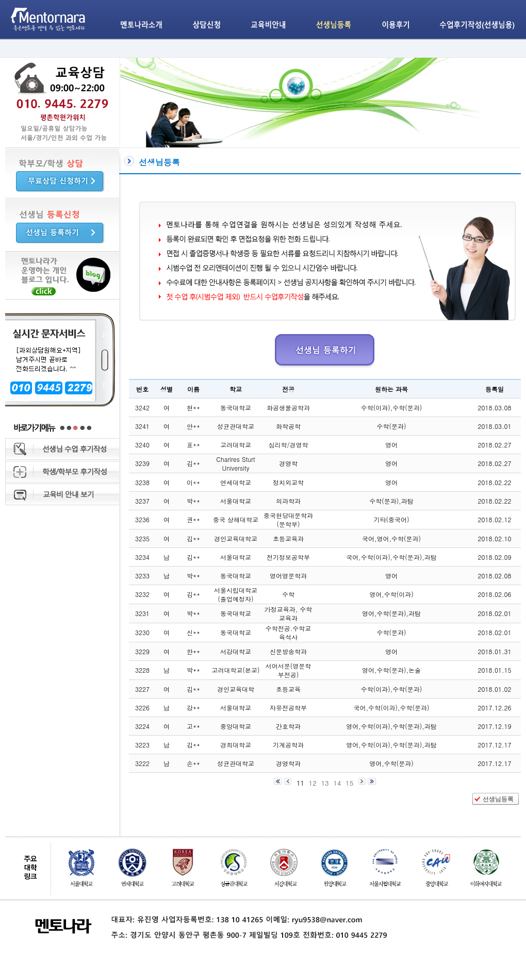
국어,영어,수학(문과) (391, 538)
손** (193, 763)
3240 (142, 445)
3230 (142, 632)
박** (193, 501)
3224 (142, 726)
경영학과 (288, 763)
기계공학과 (288, 745)
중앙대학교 (236, 726)
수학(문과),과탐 (391, 501)
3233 (142, 576)
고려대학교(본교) (236, 670)
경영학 (288, 463)
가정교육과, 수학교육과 (289, 613)
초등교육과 (288, 538)
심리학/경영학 (288, 445)
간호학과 (288, 726)
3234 (142, 557)
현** (193, 408)
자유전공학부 (288, 708)
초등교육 (288, 689)
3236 (142, 519)
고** (193, 726)
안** (193, 426)
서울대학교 (236, 501)
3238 (142, 482)
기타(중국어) (392, 519)
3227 (142, 689)
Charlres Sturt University (235, 463)
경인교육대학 (236, 689)
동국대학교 (236, 408)
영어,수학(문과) (391, 763)
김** (193, 463)
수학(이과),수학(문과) (392, 408)
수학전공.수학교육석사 (289, 633)
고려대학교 (236, 445)
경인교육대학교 (236, 538)
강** (193, 708)
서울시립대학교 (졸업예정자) (236, 594)
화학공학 (288, 426)
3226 (142, 708)
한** (193, 651)
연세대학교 (236, 482)
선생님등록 (498, 799)
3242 (142, 408)
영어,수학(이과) (391, 594)
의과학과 (288, 501)
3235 (142, 538)
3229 (142, 651)
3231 (142, 613)
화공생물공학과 (288, 408)
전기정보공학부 (288, 557)
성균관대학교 (236, 426)
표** (193, 445)
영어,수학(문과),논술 (391, 670)
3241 (142, 426)
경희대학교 (236, 745)
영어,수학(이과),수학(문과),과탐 (391, 726)
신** (193, 632)
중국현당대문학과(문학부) (288, 520)
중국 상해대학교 (236, 519)
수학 (288, 594)
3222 (142, 763)
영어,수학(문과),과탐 (391, 613)
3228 (142, 670)
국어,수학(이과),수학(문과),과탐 (391, 557)
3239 (142, 463)
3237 (142, 501)
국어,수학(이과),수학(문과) (392, 708)
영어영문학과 (288, 576)
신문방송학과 (288, 651)
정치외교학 (288, 482)
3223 (142, 745)
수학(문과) (392, 426)
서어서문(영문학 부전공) (289, 670)
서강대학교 (236, 651)
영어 (391, 445)
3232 (142, 594)
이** (193, 482)
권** (193, 519)
